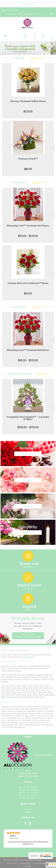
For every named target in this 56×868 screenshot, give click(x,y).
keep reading (29, 657)
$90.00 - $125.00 (28, 236)
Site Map (28, 866)
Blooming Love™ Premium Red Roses (28, 226)
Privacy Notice (25, 863)
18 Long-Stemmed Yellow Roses (28, 101)
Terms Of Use (12, 863)
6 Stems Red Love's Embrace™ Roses (28, 283)
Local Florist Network (41, 863)
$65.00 (28, 293)
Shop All (35, 58)
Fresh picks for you (28, 623)
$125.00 (28, 111)
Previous (4, 91)
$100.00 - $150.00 (28, 427)
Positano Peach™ (28, 159)
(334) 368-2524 (12, 10)
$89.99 (28, 169)
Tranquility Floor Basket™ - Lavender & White (28, 418)
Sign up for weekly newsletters (28, 636)
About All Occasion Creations (15, 650)
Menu (6, 39)
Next (52, 91)
